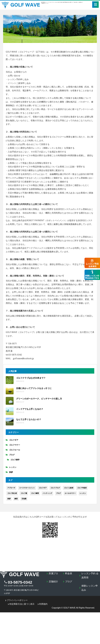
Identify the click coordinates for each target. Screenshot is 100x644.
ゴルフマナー (15, 445)
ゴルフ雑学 (15, 460)
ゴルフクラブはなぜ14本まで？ (31, 378)
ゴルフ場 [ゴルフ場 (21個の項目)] (24, 493)
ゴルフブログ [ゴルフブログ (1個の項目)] (55, 488)
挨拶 (11, 472)
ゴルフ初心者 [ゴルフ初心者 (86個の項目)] (12, 493)
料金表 (69, 573)
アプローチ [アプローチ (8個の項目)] (11, 488)
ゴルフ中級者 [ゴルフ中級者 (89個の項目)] (82, 488)
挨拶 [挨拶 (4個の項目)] (9, 499)
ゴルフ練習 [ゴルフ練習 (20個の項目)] (35, 493)
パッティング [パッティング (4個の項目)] (47, 493)
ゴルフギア (14, 440)
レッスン (13, 467)
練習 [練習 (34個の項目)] (16, 499)
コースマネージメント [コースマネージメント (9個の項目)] (27, 488)
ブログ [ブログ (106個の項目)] (58, 493)
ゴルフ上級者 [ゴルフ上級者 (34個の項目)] (69, 488)
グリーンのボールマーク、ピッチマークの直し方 (39, 399)
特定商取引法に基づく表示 (21, 604)
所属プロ (53, 573)
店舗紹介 (53, 582)
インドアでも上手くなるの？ (30, 409)
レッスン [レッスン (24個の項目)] (83, 493)
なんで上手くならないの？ (29, 419)
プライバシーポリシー (16, 600)
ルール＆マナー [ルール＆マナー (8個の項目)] (70, 493)
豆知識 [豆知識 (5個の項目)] (24, 499)
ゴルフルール (15, 450)
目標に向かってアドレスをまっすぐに (34, 388)
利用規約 (43, 604)
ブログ (12, 455)
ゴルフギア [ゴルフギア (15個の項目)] (43, 488)
